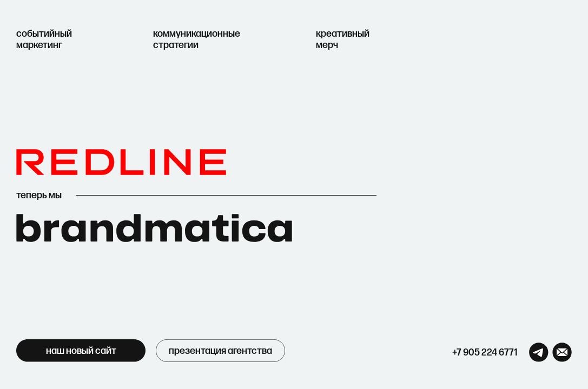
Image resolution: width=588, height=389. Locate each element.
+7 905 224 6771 (485, 353)
